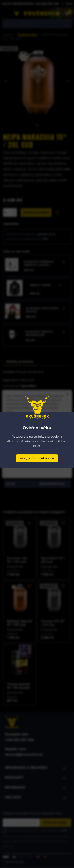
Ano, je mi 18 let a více (37, 458)
